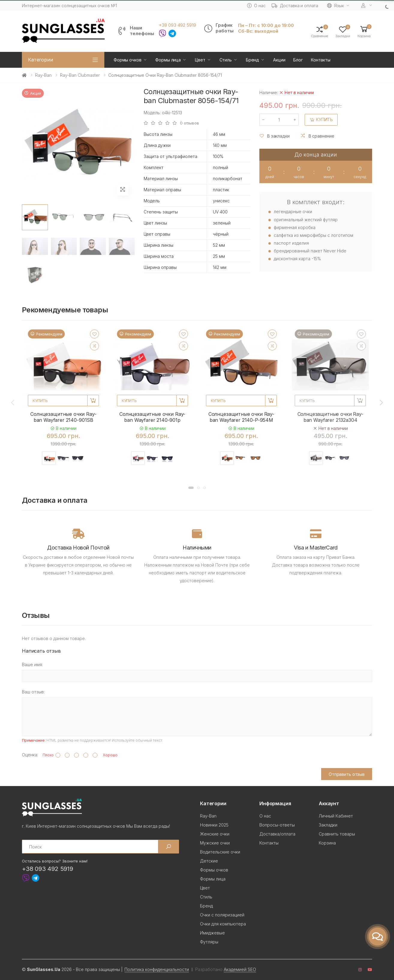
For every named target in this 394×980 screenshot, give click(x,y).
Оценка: (30, 755)
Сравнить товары (337, 834)
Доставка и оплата (295, 6)
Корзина (327, 843)
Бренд (252, 60)
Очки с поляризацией (222, 915)
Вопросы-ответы (277, 825)
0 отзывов (190, 123)
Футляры (209, 942)
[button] (364, 31)
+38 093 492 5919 (177, 25)
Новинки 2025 (214, 825)
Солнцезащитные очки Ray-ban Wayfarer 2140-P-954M (241, 417)
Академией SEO (240, 969)
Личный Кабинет (336, 816)
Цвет (200, 60)
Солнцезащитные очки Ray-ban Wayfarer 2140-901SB (63, 417)
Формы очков (127, 60)
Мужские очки (215, 843)
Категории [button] (40, 60)
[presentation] (13, 402)
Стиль (226, 60)
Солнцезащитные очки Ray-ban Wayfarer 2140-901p (152, 417)
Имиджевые (212, 933)
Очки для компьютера (223, 924)
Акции (279, 60)
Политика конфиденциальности (157, 969)
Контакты (321, 60)
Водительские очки (220, 852)
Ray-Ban (43, 75)
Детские (209, 861)
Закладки (328, 825)
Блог (298, 60)
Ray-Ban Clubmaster (80, 75)
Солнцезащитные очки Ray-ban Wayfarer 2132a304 (330, 417)
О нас (256, 6)
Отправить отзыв (347, 774)
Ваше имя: (32, 664)
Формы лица (168, 60)
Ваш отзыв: (33, 692)
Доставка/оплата (277, 834)
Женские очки (215, 834)
